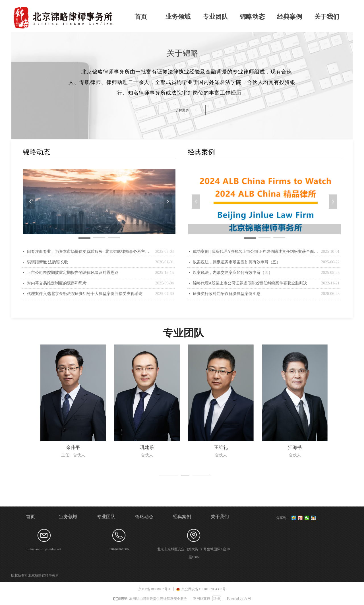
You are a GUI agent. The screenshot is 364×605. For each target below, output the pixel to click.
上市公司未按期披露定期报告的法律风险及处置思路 (73, 273)
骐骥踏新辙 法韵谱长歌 (47, 262)
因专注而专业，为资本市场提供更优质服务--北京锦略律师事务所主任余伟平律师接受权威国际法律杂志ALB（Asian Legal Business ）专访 (90, 252)
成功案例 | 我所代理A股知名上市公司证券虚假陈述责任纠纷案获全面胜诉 (256, 252)
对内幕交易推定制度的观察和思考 (57, 283)
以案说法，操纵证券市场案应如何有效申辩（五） (237, 262)
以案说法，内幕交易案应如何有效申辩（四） (233, 273)
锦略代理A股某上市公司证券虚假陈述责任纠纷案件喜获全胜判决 (250, 283)
